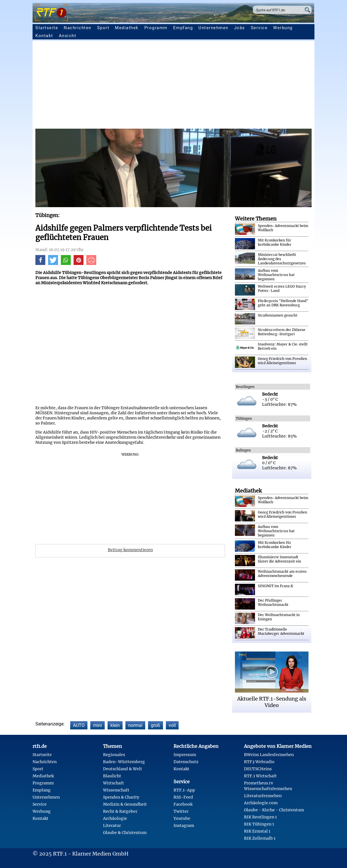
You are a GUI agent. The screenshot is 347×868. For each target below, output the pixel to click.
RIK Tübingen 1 (259, 824)
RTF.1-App (184, 790)
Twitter (181, 811)
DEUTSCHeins (258, 769)
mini (98, 725)
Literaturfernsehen (263, 796)
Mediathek (127, 28)
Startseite (47, 28)
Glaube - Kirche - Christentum (274, 810)
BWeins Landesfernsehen (269, 755)
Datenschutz (186, 762)
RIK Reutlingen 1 (260, 817)
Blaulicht (112, 776)
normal (135, 725)
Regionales (114, 755)
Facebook (183, 804)
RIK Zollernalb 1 (260, 838)
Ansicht (68, 36)
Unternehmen (213, 28)
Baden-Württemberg (124, 762)
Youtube (182, 818)
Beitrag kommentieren (130, 550)
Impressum (185, 755)
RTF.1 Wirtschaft (260, 776)
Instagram (184, 825)
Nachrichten (78, 28)
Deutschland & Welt (123, 769)
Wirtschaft (113, 783)
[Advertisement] (173, 86)
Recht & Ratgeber (120, 811)
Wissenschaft (116, 790)
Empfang (183, 28)
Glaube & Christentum (125, 833)
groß (156, 725)
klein (115, 725)
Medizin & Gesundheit (125, 804)
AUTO (79, 725)
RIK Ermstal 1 (257, 831)
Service (259, 28)
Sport (103, 28)
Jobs (240, 28)
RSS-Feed (183, 797)
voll (172, 725)
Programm (156, 28)
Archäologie (115, 818)
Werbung (283, 28)
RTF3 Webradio (259, 762)
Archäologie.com (261, 803)
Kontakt (44, 36)
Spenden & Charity (121, 797)
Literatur (112, 825)
